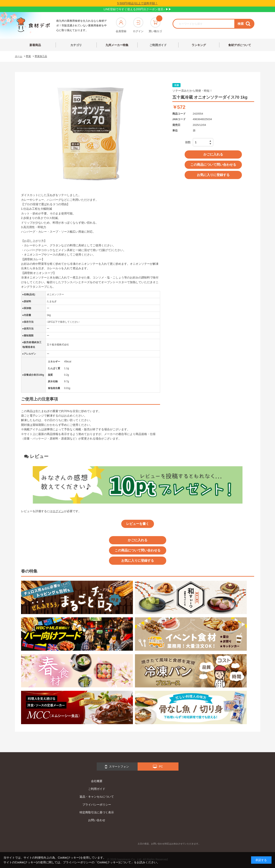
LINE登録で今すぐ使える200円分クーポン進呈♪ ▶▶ (137, 9)
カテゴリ (76, 45)
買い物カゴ (155, 25)
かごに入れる (213, 154)
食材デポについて (240, 45)
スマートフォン (117, 767)
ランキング (199, 45)
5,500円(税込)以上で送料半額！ (137, 3)
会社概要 (97, 781)
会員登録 (121, 25)
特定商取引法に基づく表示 (97, 812)
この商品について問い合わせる (213, 165)
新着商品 (35, 45)
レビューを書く (138, 524)
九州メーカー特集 (117, 45)
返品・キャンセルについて (97, 797)
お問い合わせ (97, 820)
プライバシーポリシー (97, 805)
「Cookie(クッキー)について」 (114, 862)
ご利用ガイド (158, 45)
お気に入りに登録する (213, 175)
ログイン (138, 25)
